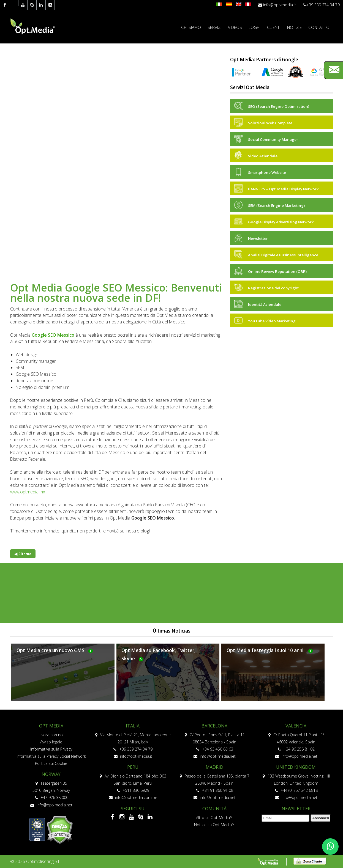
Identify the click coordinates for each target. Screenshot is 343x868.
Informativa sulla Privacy (51, 749)
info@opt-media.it (280, 5)
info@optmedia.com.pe (133, 797)
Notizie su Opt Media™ (214, 825)
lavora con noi (51, 735)
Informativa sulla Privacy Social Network (51, 756)
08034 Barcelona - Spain (214, 742)
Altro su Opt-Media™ (214, 818)
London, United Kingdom (296, 783)
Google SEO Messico (53, 335)
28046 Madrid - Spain (214, 783)
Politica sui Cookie (51, 763)
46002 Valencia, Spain (296, 742)
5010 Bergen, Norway (51, 790)
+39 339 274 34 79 (323, 5)
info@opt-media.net (51, 805)
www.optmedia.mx (28, 492)
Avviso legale (51, 742)
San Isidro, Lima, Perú (133, 783)
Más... (63, 676)
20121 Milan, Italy (133, 742)
